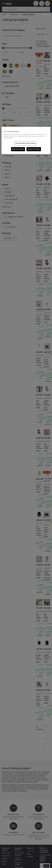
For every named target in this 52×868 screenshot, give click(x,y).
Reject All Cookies (18, 149)
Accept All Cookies (34, 149)
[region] (26, 141)
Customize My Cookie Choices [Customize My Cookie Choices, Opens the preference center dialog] (25, 143)
